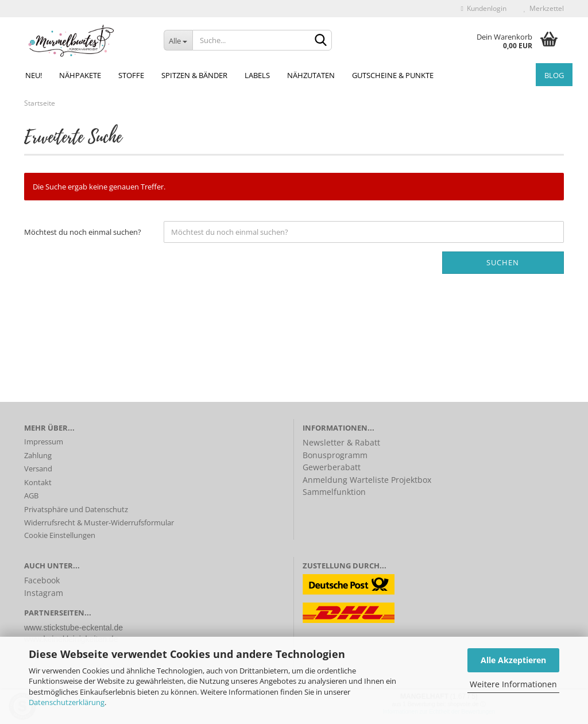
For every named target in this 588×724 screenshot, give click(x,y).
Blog (554, 75)
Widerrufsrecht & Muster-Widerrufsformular (99, 522)
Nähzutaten (311, 75)
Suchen (503, 262)
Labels (257, 75)
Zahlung (38, 455)
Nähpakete (80, 75)
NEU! (34, 75)
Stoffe (131, 75)
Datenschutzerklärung (67, 702)
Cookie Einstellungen (60, 535)
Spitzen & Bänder (194, 75)
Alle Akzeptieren (513, 660)
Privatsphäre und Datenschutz (76, 509)
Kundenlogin (484, 8)
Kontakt (38, 482)
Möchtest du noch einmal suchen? (83, 232)
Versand (38, 469)
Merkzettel (544, 8)
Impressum (44, 442)
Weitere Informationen (513, 684)
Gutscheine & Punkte (393, 75)
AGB (31, 495)
